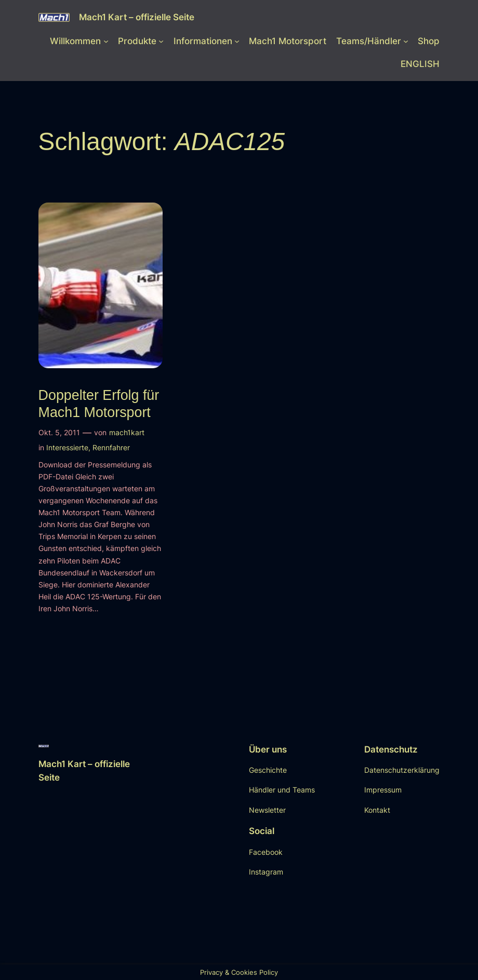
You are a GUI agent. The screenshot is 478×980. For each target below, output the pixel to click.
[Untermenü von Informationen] (237, 41)
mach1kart (127, 432)
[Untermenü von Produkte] (161, 41)
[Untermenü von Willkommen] (106, 41)
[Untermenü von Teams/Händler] (406, 41)
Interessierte (67, 447)
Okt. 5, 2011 (59, 432)
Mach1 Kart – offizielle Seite (137, 17)
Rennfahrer (111, 447)
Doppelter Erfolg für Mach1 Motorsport (99, 404)
